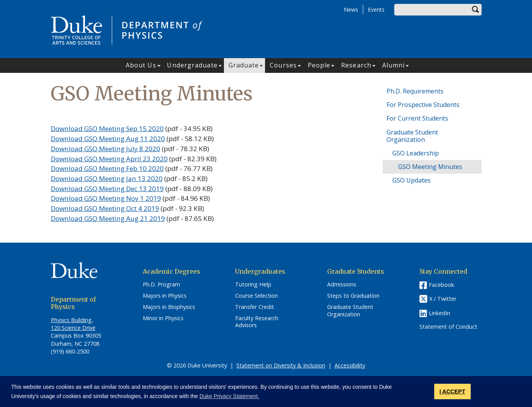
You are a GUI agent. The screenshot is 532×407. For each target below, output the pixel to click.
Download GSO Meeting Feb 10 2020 (107, 168)
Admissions (342, 285)
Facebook (441, 285)
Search (476, 10)
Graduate (244, 65)
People (319, 65)
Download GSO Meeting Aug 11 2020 (108, 139)
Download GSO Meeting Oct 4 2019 (105, 208)
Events (376, 9)
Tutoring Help (253, 285)
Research (356, 65)
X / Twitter (443, 299)
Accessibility (350, 365)
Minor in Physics (163, 318)
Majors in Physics (165, 296)
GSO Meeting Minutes (430, 167)
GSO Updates (412, 180)
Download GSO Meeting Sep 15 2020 (107, 128)
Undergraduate (192, 65)
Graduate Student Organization (412, 136)
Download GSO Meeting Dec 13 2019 (107, 189)
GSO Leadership (416, 153)
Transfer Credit (255, 307)
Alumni (394, 65)
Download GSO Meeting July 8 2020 (106, 149)
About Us (141, 65)
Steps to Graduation (353, 296)
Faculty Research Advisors (257, 322)
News (351, 9)
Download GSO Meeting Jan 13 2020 (107, 178)
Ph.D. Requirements (415, 91)
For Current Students (417, 118)
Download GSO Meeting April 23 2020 (109, 159)
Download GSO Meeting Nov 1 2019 (106, 198)
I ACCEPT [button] (452, 391)
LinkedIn (439, 313)
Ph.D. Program (161, 285)
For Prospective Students (423, 105)
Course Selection (256, 296)
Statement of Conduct (448, 327)
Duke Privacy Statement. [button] (229, 396)
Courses (283, 65)
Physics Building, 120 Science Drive (73, 324)
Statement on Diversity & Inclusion (281, 365)
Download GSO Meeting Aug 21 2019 (108, 218)
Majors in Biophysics (169, 307)
